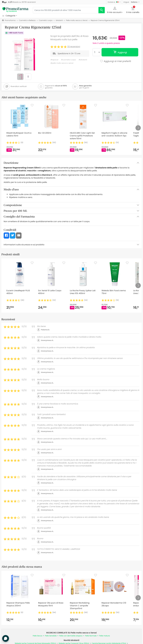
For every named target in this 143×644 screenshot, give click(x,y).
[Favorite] (32, 105)
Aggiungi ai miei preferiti (115, 61)
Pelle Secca (38, 636)
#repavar (54, 60)
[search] (102, 10)
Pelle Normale (91, 636)
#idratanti (83, 60)
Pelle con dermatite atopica (71, 636)
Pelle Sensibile (51, 636)
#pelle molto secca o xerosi (62, 63)
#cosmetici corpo (68, 60)
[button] (114, 2)
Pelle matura (105, 636)
